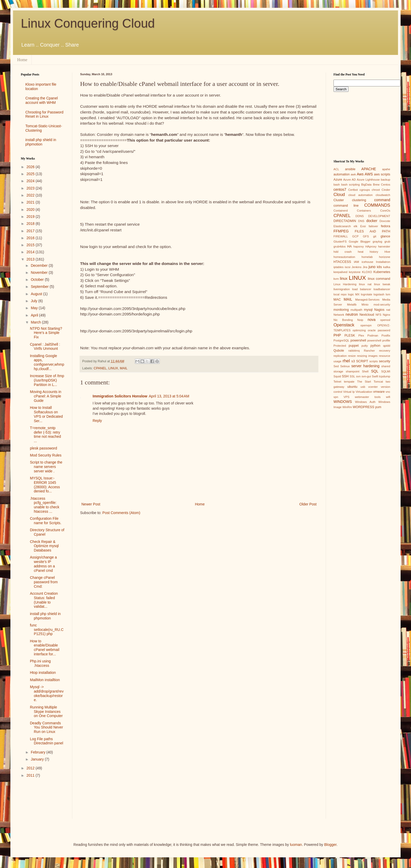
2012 (31, 768)
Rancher (369, 351)
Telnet (337, 382)
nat (388, 310)
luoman (296, 845)
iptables (339, 267)
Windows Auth (365, 402)
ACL (336, 169)
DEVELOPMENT (379, 216)
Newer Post (91, 504)
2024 (31, 181)
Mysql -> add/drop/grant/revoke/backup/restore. (47, 693)
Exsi (363, 226)
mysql (368, 310)
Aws (360, 174)
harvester (384, 246)
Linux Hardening (345, 284)
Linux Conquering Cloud (88, 23)
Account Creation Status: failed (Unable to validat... (44, 600)
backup (386, 180)
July (34, 301)
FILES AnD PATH (373, 231)
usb (363, 387)
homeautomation (344, 257)
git (375, 236)
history (374, 252)
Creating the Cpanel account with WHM (42, 100)
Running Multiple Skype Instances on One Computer (46, 712)
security (385, 361)
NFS (378, 315)
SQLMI (386, 371)
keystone (355, 272)
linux (344, 278)
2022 (31, 195)
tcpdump (385, 376)
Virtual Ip (349, 392)
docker (372, 221)
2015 (31, 245)
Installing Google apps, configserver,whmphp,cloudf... (47, 362)
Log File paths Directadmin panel (47, 741)
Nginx (386, 315)
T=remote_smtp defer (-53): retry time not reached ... (45, 434)
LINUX (113, 368)
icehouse (367, 262)
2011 (31, 775)
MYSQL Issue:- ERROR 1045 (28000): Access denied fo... (45, 485)
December (40, 265)
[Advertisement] (43, 803)
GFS (366, 236)
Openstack (344, 325)
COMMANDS (377, 205)
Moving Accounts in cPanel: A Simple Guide (46, 396)
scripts (374, 361)
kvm (336, 279)
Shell (365, 371)
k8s (380, 267)
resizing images (367, 356)
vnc (388, 392)
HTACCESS (342, 262)
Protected (340, 346)
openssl (385, 320)
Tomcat (378, 382)
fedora (386, 226)
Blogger (330, 845)
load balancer (362, 289)
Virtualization (364, 392)
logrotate (367, 294)
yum (378, 407)
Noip (360, 320)
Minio (365, 305)
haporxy (359, 246)
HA (350, 246)
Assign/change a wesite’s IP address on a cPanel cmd (43, 564)
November (40, 273)
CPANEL (100, 368)
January (38, 759)
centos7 (340, 189)
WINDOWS (343, 402)
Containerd (341, 211)
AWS (369, 174)
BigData (366, 185)
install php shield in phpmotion (41, 142)
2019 (31, 217)
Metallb (352, 305)
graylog (377, 242)
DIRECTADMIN (345, 221)
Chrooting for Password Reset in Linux (44, 114)
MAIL (124, 368)
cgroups (365, 190)
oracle (372, 330)
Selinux (345, 366)
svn (358, 376)
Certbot (353, 190)
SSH (345, 376)
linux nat (365, 284)
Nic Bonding (343, 320)
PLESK (350, 335)
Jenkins (357, 267)
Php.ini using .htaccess (40, 663)
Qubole (339, 351)
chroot (376, 190)
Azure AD (349, 180)
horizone (385, 257)
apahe (386, 169)
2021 (31, 202)
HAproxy (371, 246)
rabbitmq (354, 351)
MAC (337, 300)
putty (365, 346)
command (382, 200)
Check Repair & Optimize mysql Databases (44, 546)
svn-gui (366, 376)
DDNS (360, 216)
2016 (31, 238)
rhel (346, 361)
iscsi (348, 267)
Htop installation (43, 673)
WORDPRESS (364, 407)
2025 (31, 174)
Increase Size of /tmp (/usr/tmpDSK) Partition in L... (47, 380)
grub (387, 242)
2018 (31, 224)
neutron (352, 314)
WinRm (347, 407)
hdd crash (343, 252)
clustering (359, 200)
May (35, 308)
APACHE (369, 169)
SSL (352, 376)
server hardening (365, 366)
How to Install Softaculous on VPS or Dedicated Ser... (46, 414)
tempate (349, 382)
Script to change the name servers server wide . (46, 467)
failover (373, 226)
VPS (346, 397)
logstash (379, 294)
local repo (340, 294)
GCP (355, 236)
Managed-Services (367, 300)
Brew (376, 185)
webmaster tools (368, 397)
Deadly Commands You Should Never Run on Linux (46, 727)
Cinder (386, 190)
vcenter (373, 387)
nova (371, 320)
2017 (31, 231)
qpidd (387, 346)
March (36, 322)
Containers (364, 211)
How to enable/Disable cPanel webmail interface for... (45, 648)
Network (339, 315)
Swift (375, 376)
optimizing (359, 330)
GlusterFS (340, 242)
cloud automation (361, 195)
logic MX (354, 294)
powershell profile (379, 340)
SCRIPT (362, 361)
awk (353, 174)
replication (340, 356)
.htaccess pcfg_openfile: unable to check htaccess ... (45, 505)
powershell (358, 340)
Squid (337, 376)
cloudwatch (383, 195)
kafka (387, 267)
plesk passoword (43, 448)
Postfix (386, 335)
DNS (361, 221)
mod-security (382, 305)
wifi (388, 397)
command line (346, 206)
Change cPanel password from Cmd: (44, 582)
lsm (388, 294)
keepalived (341, 272)
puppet (354, 346)
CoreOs (385, 211)
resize (352, 356)
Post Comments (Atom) (121, 513)
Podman (373, 335)
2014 (31, 252)
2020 (31, 210)
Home (22, 60)
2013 (31, 259)
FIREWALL (341, 236)
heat (361, 252)
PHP (337, 335)
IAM (356, 262)
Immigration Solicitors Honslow (120, 396)
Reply (97, 421)
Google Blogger (360, 242)
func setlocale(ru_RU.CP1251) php (47, 630)
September (40, 287)
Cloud (339, 195)
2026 (31, 167)
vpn (336, 397)
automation (342, 174)
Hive (387, 252)
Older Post (308, 504)
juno (372, 267)
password (384, 330)
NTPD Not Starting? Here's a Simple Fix (46, 333)
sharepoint (352, 371)
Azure (338, 180)
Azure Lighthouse (368, 180)
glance (385, 236)
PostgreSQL (341, 340)
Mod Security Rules (46, 455)
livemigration (342, 289)
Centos (386, 185)
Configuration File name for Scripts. (46, 521)
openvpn (366, 325)
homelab (367, 257)
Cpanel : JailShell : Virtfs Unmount (45, 347)
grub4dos (340, 246)
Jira (365, 267)
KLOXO (367, 272)
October (38, 280)
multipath (356, 310)
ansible (350, 169)
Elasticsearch (342, 226)
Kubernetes (382, 272)
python (375, 346)
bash (337, 185)
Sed (336, 366)
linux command (379, 279)
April (35, 315)
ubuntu (352, 387)
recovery (385, 351)
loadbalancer (382, 289)
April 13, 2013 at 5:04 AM (169, 396)
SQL (375, 371)
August (37, 294)
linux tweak (382, 284)
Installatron (383, 262)
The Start (364, 382)
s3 (353, 361)
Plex (361, 335)
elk (356, 226)
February (38, 752)
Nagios (379, 310)
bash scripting (351, 185)
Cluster (339, 200)
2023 (31, 188)
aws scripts (382, 174)
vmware (379, 392)
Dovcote (385, 221)
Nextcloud (367, 315)
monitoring (341, 310)
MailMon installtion (45, 680)
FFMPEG (341, 231)
